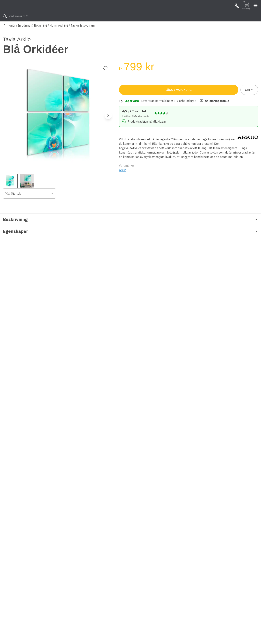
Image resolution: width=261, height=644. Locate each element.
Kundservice (216, 11)
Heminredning (59, 36)
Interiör (10, 36)
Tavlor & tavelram (83, 36)
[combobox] (153, 89)
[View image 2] (27, 168)
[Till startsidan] (30, 11)
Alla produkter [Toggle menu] (17, 27)
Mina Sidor (230, 11)
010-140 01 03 (101, 27)
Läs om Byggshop (163, 27)
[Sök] (164, 11)
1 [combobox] (249, 108)
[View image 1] (10, 168)
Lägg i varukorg (179, 108)
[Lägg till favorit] (105, 55)
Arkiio (123, 184)
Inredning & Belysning (32, 36)
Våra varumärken (134, 27)
